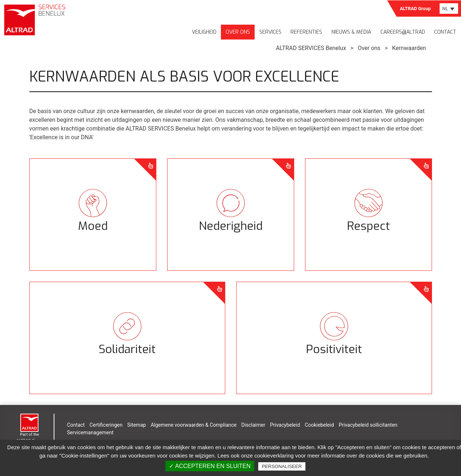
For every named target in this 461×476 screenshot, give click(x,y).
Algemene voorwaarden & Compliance (194, 425)
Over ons (238, 32)
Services (270, 32)
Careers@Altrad (403, 32)
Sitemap (137, 425)
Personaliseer (282, 466)
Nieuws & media (351, 32)
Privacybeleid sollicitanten (368, 425)
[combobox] (449, 9)
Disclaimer (253, 425)
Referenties (306, 32)
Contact (445, 32)
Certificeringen (106, 425)
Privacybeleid (285, 425)
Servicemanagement (90, 432)
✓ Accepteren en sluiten (210, 466)
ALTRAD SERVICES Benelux (311, 48)
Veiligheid (204, 32)
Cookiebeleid (319, 425)
